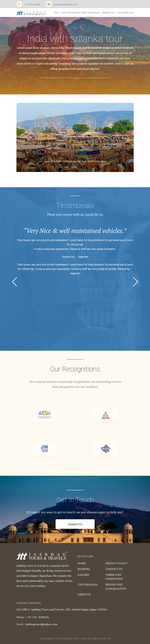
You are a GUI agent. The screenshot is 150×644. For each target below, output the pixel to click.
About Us (84, 594)
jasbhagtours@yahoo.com (66, 4)
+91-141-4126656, (33, 4)
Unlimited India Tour (75, 151)
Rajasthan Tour (109, 12)
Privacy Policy (117, 563)
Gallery (83, 575)
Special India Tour (125, 12)
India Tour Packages (71, 12)
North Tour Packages (91, 12)
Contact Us (75, 524)
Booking (84, 569)
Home (57, 12)
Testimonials (88, 585)
